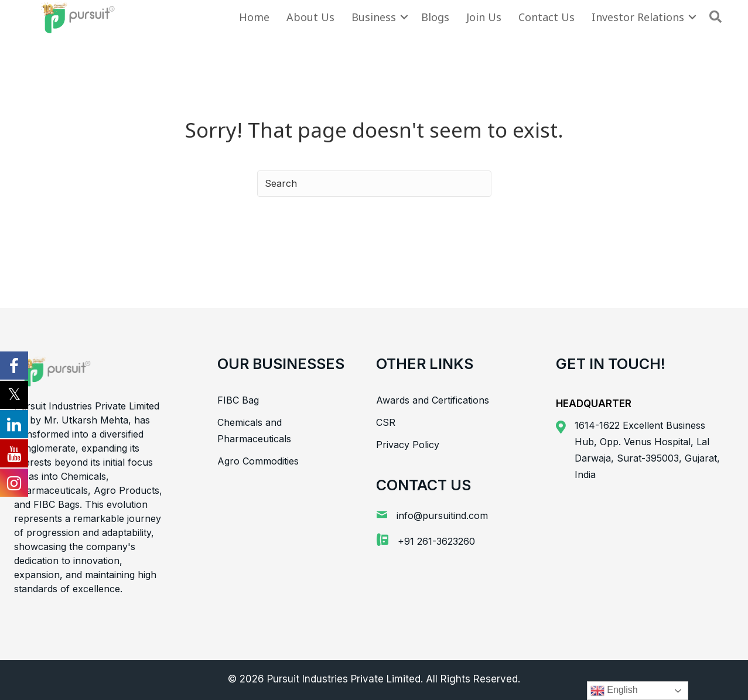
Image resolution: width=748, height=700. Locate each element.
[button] (404, 17)
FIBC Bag (238, 400)
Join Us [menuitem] (484, 17)
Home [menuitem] (254, 17)
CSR (386, 422)
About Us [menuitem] (310, 17)
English (614, 691)
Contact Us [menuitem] (547, 17)
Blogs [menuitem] (435, 17)
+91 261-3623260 (436, 541)
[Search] (374, 184)
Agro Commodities (258, 461)
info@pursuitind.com (442, 515)
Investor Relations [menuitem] (638, 17)
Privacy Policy (408, 445)
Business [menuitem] (374, 17)
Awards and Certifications (433, 400)
